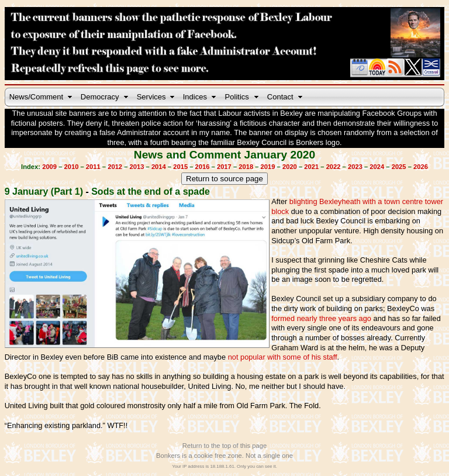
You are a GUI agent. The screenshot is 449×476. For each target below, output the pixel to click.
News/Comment (36, 97)
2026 (421, 167)
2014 (159, 167)
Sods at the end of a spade (151, 192)
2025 (399, 167)
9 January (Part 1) (44, 192)
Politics (237, 97)
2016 (203, 167)
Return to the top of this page (224, 446)
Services (151, 97)
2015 (180, 167)
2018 (246, 167)
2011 (93, 167)
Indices (195, 97)
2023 (355, 167)
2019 (268, 167)
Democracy (100, 97)
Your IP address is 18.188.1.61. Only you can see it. (224, 466)
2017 (224, 167)
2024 (377, 167)
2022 (334, 167)
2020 (290, 167)
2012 (115, 167)
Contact (280, 97)
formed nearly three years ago (321, 318)
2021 (311, 167)
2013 (137, 167)
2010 (72, 167)
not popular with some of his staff (283, 357)
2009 (49, 167)
